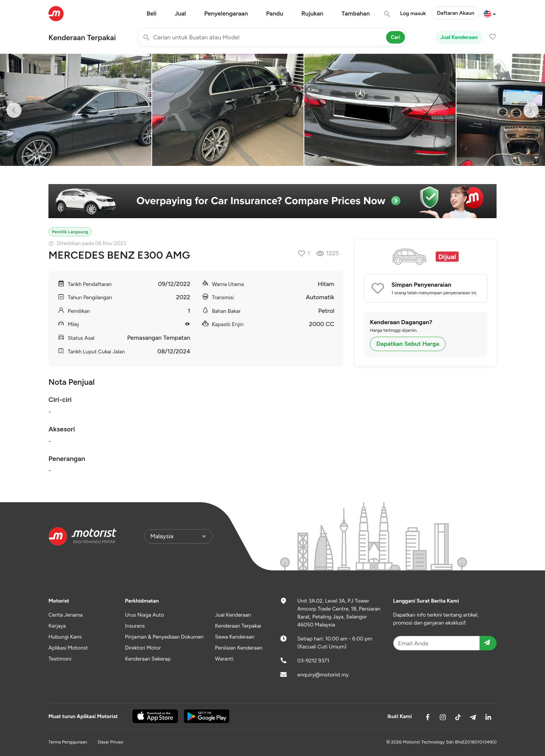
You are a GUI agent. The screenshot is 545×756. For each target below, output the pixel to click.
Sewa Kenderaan (235, 637)
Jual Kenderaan (459, 37)
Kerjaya (57, 626)
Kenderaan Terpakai (82, 37)
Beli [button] (151, 13)
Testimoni (60, 659)
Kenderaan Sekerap (148, 659)
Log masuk (413, 13)
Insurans (135, 626)
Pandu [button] (275, 13)
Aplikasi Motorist (68, 648)
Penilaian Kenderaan (239, 648)
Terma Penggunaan (68, 742)
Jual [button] (181, 13)
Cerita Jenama (65, 615)
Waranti (224, 659)
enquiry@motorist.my (323, 675)
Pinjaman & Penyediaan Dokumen (164, 637)
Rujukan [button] (312, 13)
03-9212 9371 (313, 661)
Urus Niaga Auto (144, 615)
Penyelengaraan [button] (226, 13)
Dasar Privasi (110, 742)
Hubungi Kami (65, 637)
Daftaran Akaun (455, 13)
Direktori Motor (143, 648)
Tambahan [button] (356, 13)
